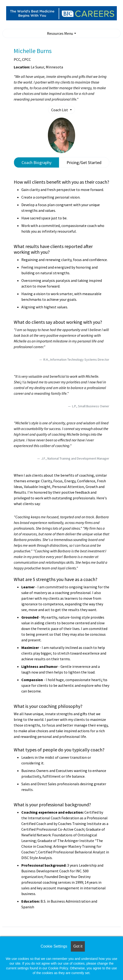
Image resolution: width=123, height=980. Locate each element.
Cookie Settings (54, 946)
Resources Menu (60, 33)
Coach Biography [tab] (36, 162)
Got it (78, 946)
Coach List (60, 110)
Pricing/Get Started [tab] (84, 162)
